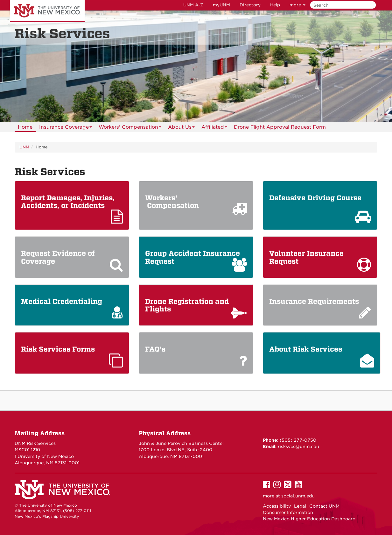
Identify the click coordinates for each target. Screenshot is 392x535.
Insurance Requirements (315, 302)
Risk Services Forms (60, 349)
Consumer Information (288, 512)
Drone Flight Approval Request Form (280, 127)
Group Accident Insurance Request (192, 257)
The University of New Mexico (47, 11)
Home (25, 127)
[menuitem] (25, 127)
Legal (300, 506)
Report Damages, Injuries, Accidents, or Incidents (68, 202)
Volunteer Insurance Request (306, 257)
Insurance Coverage (66, 128)
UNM (24, 147)
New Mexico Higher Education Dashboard (309, 519)
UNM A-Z (193, 5)
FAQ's (155, 349)
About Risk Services (306, 349)
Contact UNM (324, 506)
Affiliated (214, 128)
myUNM (221, 5)
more (297, 5)
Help (275, 5)
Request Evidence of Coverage (58, 257)
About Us (181, 128)
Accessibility (277, 506)
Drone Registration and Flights (187, 305)
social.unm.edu (298, 496)
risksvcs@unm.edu (298, 446)
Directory (250, 5)
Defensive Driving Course (316, 198)
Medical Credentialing (63, 302)
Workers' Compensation (130, 128)
